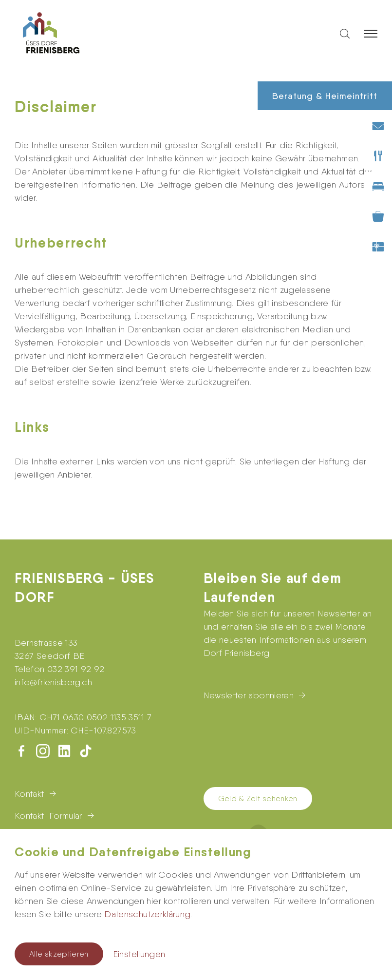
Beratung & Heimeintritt (325, 96)
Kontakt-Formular (48, 816)
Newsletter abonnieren (249, 695)
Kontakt (29, 794)
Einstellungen (139, 954)
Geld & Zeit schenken (258, 798)
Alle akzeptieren (59, 954)
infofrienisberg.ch (53, 682)
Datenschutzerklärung (147, 914)
